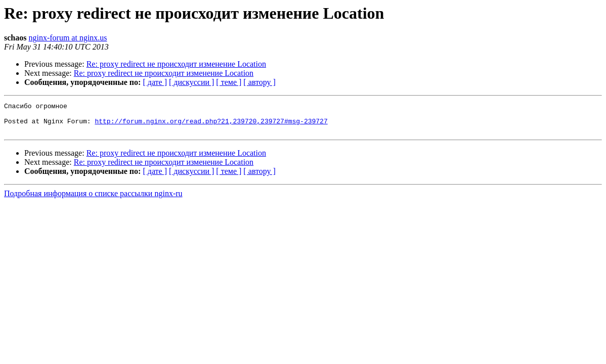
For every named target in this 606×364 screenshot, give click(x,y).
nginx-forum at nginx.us (68, 38)
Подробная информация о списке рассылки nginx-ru (93, 199)
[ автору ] (259, 82)
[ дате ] (155, 82)
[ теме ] (229, 82)
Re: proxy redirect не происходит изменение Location (176, 64)
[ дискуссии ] (191, 82)
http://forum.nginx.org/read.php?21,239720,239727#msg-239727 (211, 125)
